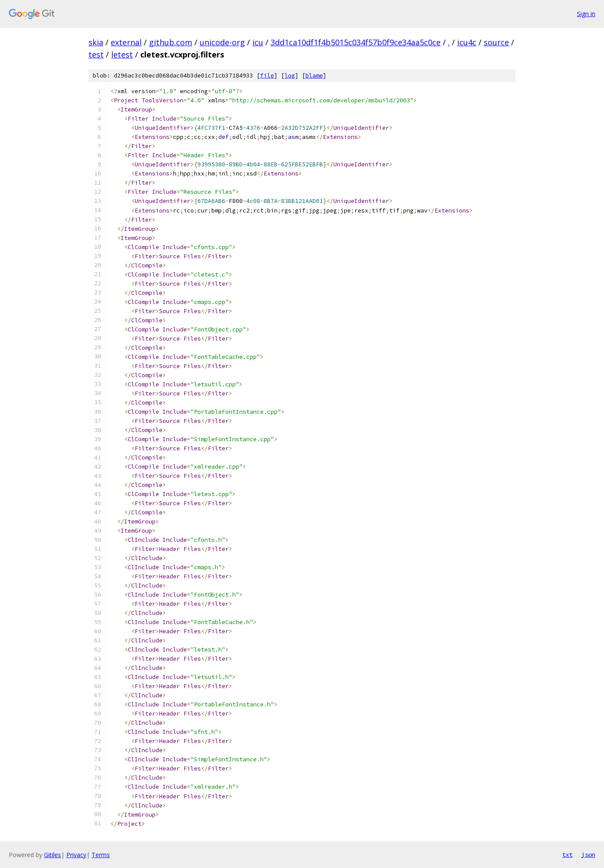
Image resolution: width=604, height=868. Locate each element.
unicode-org (222, 42)
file (267, 76)
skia (96, 42)
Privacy (76, 855)
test (96, 54)
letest (122, 54)
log (290, 76)
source (496, 42)
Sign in (586, 14)
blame (314, 76)
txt (567, 854)
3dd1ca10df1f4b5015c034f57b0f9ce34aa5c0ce (356, 42)
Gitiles (53, 855)
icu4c (467, 42)
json (588, 854)
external (126, 42)
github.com (171, 42)
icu (258, 42)
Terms (101, 855)
